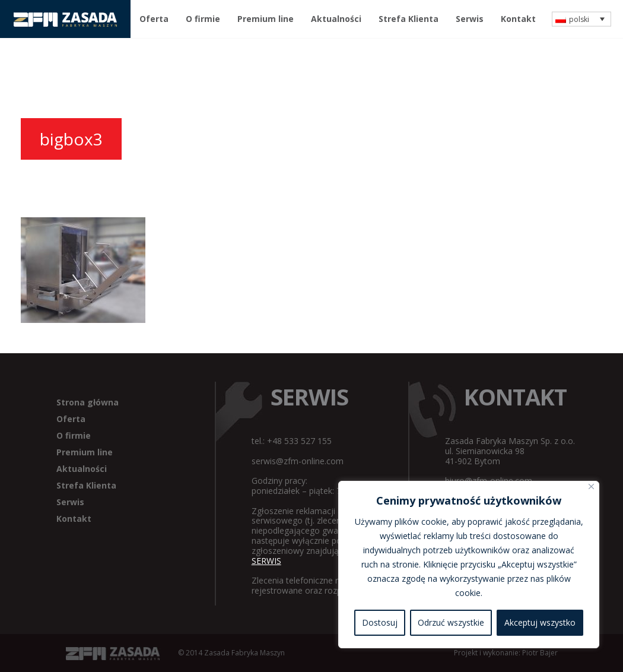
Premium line (266, 19)
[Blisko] (591, 486)
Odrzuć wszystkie (451, 622)
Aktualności (336, 19)
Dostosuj (380, 622)
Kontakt (518, 19)
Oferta (154, 19)
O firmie (203, 19)
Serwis (470, 19)
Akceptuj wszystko (540, 622)
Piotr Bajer (540, 653)
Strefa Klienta (409, 19)
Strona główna (88, 402)
